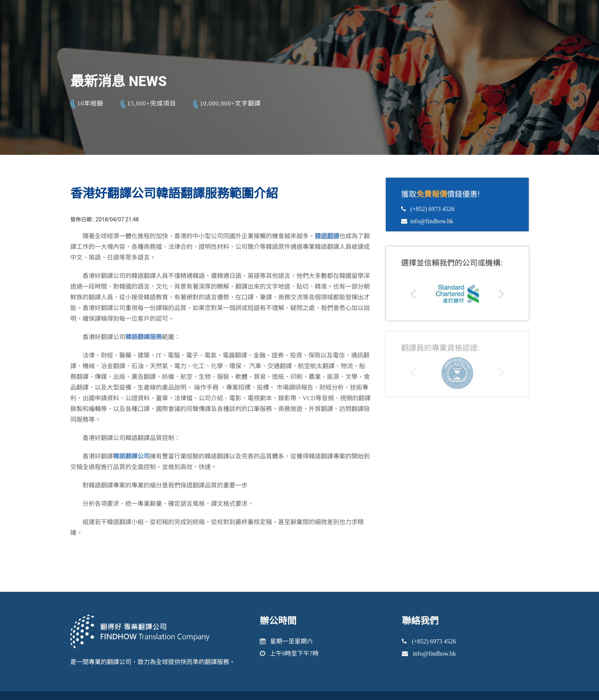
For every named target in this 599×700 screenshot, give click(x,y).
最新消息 (479, 51)
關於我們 (291, 51)
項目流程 (441, 51)
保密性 (369, 51)
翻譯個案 (404, 51)
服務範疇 (329, 51)
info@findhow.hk (444, 37)
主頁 (259, 51)
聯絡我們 (516, 51)
